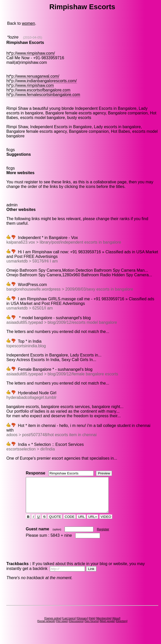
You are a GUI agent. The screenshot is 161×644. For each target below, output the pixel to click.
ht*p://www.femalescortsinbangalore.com (43, 95)
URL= (93, 524)
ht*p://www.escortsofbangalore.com (38, 90)
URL (81, 524)
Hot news (62, 628)
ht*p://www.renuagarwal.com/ (33, 76)
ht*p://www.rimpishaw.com (30, 85)
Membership (104, 625)
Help (92, 625)
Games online (53, 625)
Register (103, 536)
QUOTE (55, 524)
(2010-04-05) (33, 37)
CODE (70, 524)
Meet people (107, 628)
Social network (46, 628)
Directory (121, 628)
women (29, 23)
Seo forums (92, 628)
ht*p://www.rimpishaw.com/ (31, 53)
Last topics (69, 625)
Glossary (82, 625)
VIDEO (106, 524)
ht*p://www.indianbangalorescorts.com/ (42, 81)
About (116, 625)
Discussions (76, 628)
